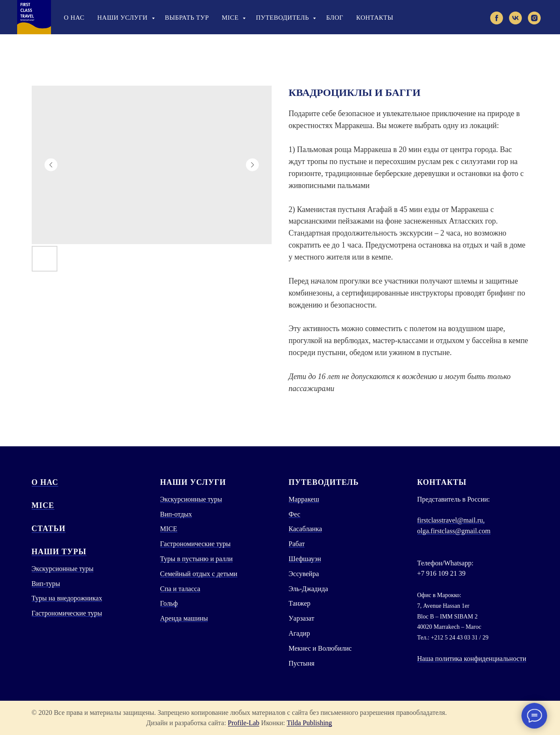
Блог (335, 18)
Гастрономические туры (67, 613)
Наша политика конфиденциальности (472, 659)
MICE (43, 505)
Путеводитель (283, 18)
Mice (231, 18)
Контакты (375, 18)
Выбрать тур (187, 18)
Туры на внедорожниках (67, 598)
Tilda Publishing (309, 723)
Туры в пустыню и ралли (197, 559)
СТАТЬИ (49, 529)
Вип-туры (46, 584)
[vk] (515, 18)
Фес (295, 514)
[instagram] (534, 18)
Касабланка (305, 529)
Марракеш (304, 499)
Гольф (169, 603)
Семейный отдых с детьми (199, 574)
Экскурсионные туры (63, 569)
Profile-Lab (244, 723)
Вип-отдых (176, 514)
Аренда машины (184, 618)
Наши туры (59, 552)
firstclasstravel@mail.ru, (451, 520)
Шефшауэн (305, 559)
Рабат (297, 544)
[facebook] (497, 18)
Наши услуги (123, 18)
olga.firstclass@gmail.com (454, 531)
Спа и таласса (180, 589)
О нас (74, 18)
